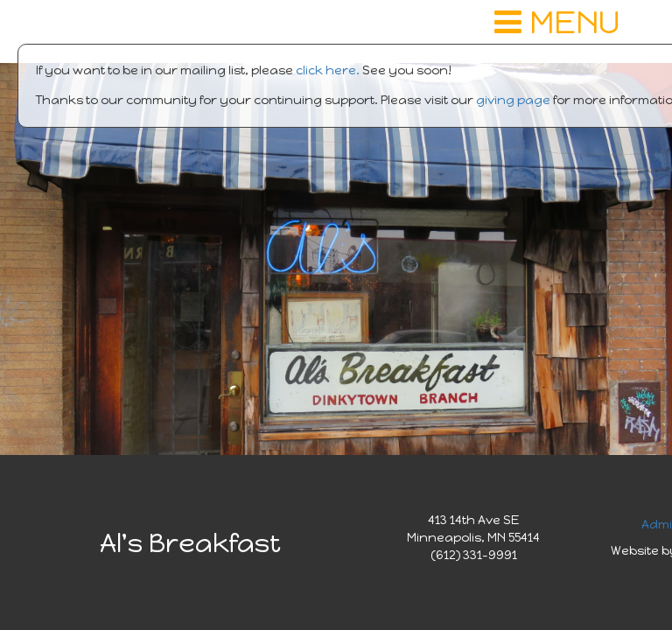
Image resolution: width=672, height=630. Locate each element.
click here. (328, 70)
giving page (513, 100)
